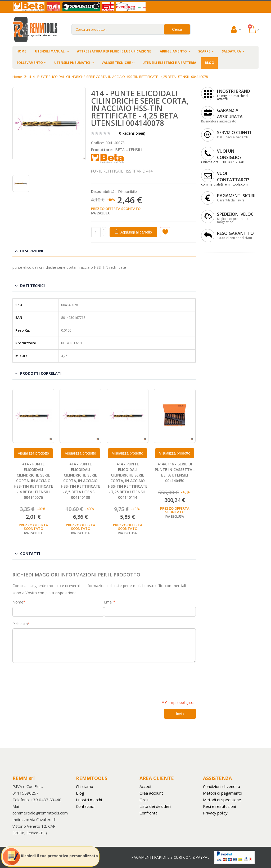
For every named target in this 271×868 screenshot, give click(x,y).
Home (17, 77)
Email (109, 602)
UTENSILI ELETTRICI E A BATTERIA (169, 63)
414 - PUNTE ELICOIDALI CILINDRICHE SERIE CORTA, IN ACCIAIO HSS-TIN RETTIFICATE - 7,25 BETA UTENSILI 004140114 (128, 481)
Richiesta (20, 624)
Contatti (30, 554)
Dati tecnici (32, 286)
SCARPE (204, 51)
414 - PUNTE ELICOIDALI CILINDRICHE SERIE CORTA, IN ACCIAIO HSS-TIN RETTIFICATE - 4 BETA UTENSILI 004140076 (33, 481)
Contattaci (85, 806)
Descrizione (32, 251)
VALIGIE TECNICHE (116, 63)
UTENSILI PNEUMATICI (72, 63)
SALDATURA (231, 51)
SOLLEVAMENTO (30, 63)
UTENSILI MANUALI (50, 51)
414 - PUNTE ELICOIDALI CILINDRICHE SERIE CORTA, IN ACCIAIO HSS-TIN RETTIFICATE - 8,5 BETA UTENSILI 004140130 (81, 481)
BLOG (209, 63)
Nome (18, 602)
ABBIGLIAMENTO (173, 51)
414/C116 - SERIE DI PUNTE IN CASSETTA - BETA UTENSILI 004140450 (175, 472)
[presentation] (53, 678)
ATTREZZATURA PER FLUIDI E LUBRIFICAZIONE (114, 51)
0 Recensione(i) (132, 133)
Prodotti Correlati (41, 373)
